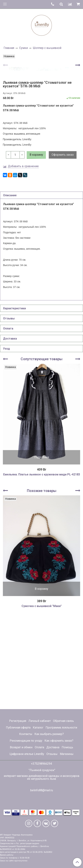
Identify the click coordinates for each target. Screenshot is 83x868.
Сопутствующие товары (41, 450)
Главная (9, 48)
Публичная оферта (18, 728)
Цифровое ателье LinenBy (27, 754)
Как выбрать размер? (49, 734)
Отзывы (52, 754)
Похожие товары (42, 581)
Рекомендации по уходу (26, 741)
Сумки (23, 48)
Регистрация (18, 721)
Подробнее (42, 548)
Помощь (67, 747)
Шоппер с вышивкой (47, 48)
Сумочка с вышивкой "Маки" (42, 697)
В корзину (41, 680)
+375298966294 (41, 764)
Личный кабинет (40, 721)
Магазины (67, 754)
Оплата (39, 747)
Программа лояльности (61, 728)
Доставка (53, 747)
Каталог (38, 728)
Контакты (26, 734)
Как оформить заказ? (59, 741)
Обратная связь (63, 721)
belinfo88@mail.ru (42, 790)
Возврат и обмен (21, 747)
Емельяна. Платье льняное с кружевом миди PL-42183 (42, 565)
